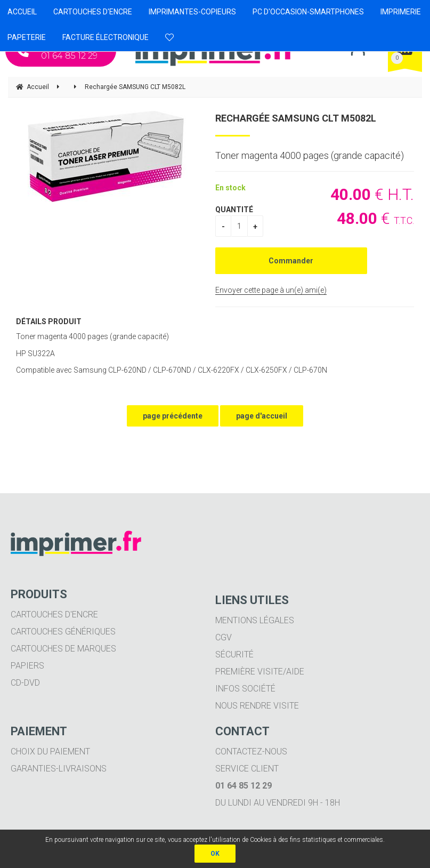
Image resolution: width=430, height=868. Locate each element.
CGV (224, 637)
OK (215, 854)
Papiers (27, 666)
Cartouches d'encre (54, 614)
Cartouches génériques (63, 632)
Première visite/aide (260, 672)
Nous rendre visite (257, 706)
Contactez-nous (251, 752)
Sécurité (234, 654)
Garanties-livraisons (59, 769)
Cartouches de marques (63, 649)
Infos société (245, 689)
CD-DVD (25, 683)
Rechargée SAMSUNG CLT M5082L (296, 118)
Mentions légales (255, 620)
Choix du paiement (50, 752)
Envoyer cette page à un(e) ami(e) (271, 290)
